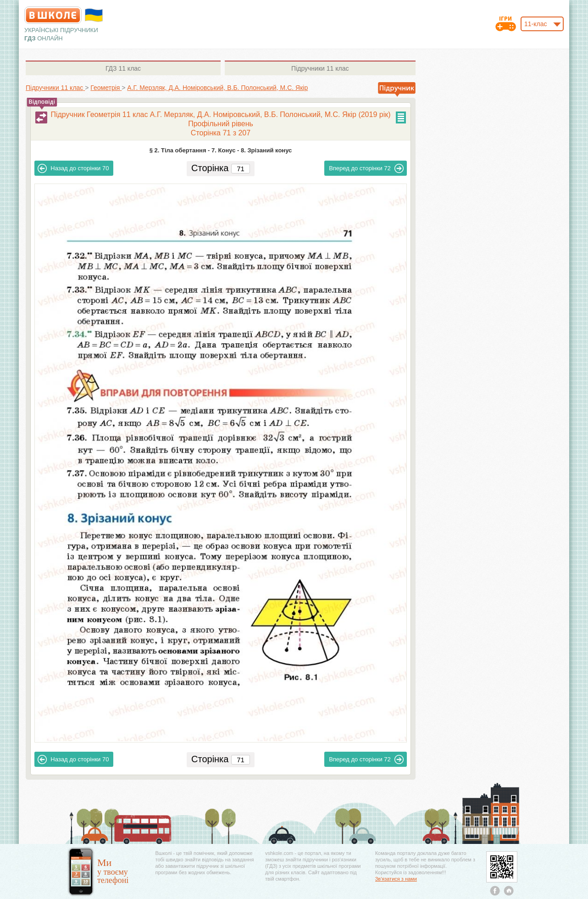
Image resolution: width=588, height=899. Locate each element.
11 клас (123, 68)
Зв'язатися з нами (396, 879)
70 (73, 168)
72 (366, 168)
